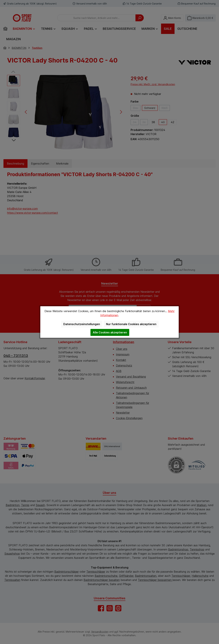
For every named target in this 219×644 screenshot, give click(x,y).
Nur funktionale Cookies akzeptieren (131, 324)
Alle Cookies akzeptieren (110, 332)
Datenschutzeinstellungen (82, 324)
